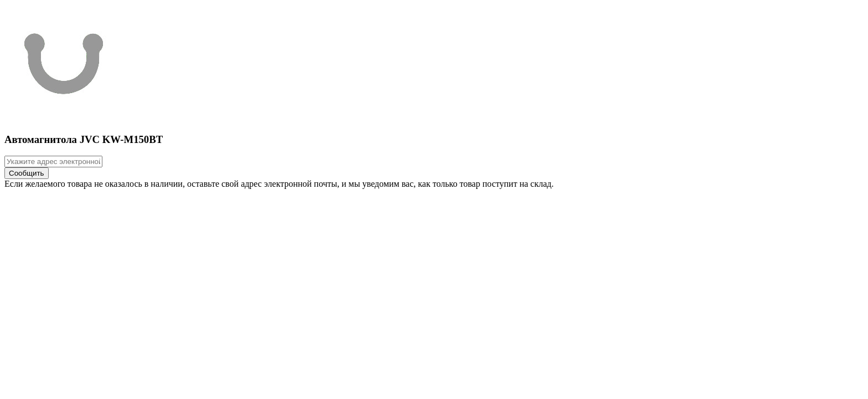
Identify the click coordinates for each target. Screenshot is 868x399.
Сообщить (27, 173)
